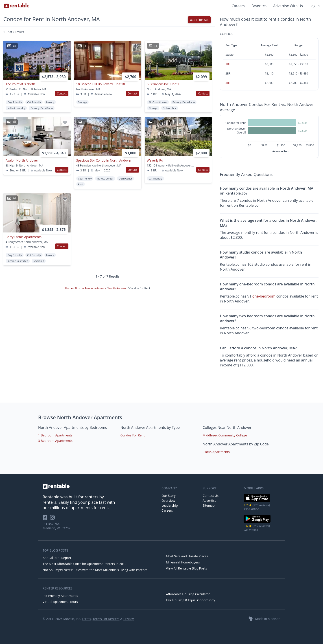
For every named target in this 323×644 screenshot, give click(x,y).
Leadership (170, 505)
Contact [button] (62, 93)
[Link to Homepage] (17, 6)
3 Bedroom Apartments (55, 441)
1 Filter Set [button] (199, 20)
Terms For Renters (106, 619)
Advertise (209, 501)
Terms (86, 619)
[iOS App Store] (257, 501)
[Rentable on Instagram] (53, 519)
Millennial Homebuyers (183, 562)
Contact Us (211, 496)
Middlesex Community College (225, 435)
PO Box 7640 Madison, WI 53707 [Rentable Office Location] (57, 526)
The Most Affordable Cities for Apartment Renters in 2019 (85, 564)
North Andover (118, 288)
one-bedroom (264, 296)
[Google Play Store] (257, 522)
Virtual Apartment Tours (60, 602)
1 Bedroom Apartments (55, 435)
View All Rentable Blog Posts (187, 568)
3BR (228, 83)
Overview (168, 501)
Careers (238, 6)
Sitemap (208, 505)
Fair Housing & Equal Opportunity (191, 600)
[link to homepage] (100, 486)
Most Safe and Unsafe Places (187, 556)
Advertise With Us (288, 6)
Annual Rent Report (57, 558)
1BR (228, 64)
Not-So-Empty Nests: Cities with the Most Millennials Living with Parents (95, 570)
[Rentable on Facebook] (46, 519)
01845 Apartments (216, 452)
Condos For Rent (133, 435)
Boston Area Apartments (91, 288)
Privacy (129, 619)
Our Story (169, 496)
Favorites (259, 6)
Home (69, 288)
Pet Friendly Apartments (60, 596)
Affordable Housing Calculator (188, 594)
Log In (315, 6)
